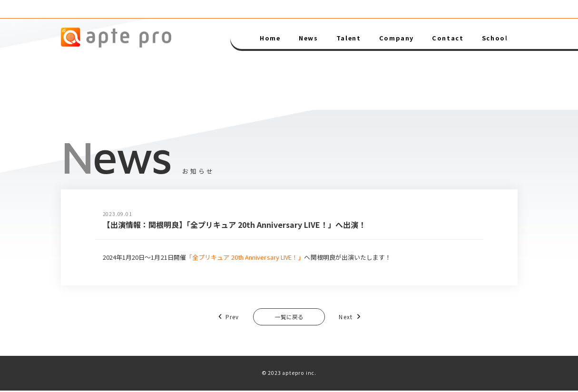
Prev (221, 317)
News (308, 38)
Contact (448, 38)
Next (357, 317)
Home (270, 38)
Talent (349, 38)
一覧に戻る (289, 318)
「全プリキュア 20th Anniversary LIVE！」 (245, 257)
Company (397, 38)
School (495, 38)
